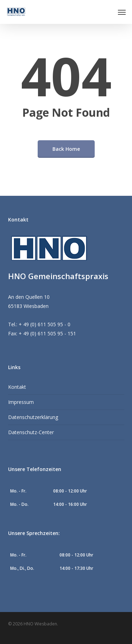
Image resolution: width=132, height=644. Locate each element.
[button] (122, 12)
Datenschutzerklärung (33, 417)
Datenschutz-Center (31, 432)
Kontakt (17, 387)
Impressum (21, 402)
